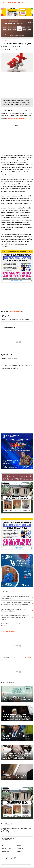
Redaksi (19, 845)
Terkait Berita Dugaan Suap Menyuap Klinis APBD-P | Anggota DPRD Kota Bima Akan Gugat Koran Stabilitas (17, 756)
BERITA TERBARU (8, 632)
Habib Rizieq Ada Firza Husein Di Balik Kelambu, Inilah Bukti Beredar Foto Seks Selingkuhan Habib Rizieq (17, 717)
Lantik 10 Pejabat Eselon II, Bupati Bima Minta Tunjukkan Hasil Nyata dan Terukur (16, 736)
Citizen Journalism (7, 848)
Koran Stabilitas (15, 3)
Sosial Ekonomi (8, 41)
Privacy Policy (20, 848)
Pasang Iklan (5, 851)
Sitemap (19, 851)
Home (2, 41)
